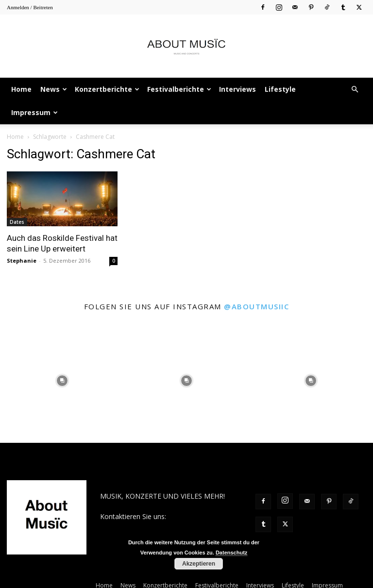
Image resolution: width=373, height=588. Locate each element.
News (54, 89)
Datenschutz (231, 553)
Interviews (237, 89)
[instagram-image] (62, 381)
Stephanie (22, 260)
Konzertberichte (107, 89)
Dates (17, 222)
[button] (355, 90)
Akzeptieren (199, 564)
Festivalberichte (179, 89)
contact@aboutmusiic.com (142, 527)
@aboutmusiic (256, 306)
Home (21, 89)
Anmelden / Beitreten (30, 7)
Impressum (34, 112)
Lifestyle (280, 89)
